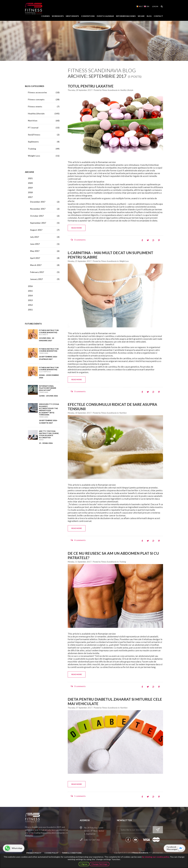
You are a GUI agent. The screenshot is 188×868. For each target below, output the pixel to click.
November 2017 (45, 209)
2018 (30, 192)
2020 (30, 183)
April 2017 (45, 258)
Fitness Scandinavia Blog (102, 70)
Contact (158, 16)
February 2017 (45, 272)
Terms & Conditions (72, 853)
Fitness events (44, 106)
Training (123, 562)
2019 (30, 188)
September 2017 (45, 223)
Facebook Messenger (172, 848)
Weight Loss (124, 261)
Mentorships (72, 16)
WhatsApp (17, 848)
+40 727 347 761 (92, 840)
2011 (30, 310)
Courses (45, 16)
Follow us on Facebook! (128, 840)
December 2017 (45, 202)
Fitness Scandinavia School (34, 9)
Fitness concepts (44, 99)
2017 (30, 197)
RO (140, 6)
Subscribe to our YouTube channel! (135, 840)
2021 (30, 178)
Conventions (88, 16)
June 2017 (45, 244)
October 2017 (45, 216)
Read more (77, 228)
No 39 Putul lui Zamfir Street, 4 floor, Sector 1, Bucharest (94, 831)
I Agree (84, 864)
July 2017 (45, 237)
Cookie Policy (51, 853)
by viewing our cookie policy (156, 857)
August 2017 (45, 230)
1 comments (80, 796)
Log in (155, 6)
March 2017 (45, 265)
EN (148, 6)
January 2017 (45, 279)
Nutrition (123, 413)
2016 (30, 286)
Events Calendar (105, 16)
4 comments (80, 540)
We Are (141, 16)
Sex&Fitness (44, 135)
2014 (30, 296)
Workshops (58, 16)
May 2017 (45, 251)
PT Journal (44, 128)
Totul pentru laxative (91, 86)
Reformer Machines (126, 16)
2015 (30, 291)
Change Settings (99, 864)
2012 (30, 305)
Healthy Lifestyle (127, 90)
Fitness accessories (44, 92)
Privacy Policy (34, 853)
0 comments (80, 240)
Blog (149, 16)
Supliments (44, 142)
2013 (30, 300)
